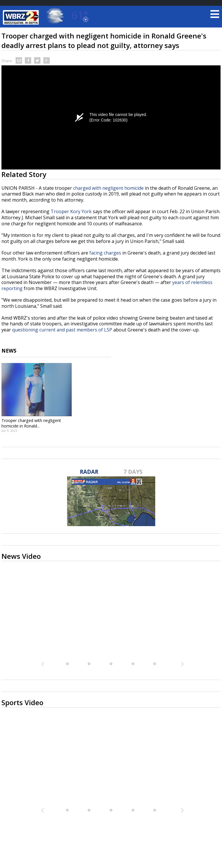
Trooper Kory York (71, 211)
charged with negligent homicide (108, 188)
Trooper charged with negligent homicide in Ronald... (31, 423)
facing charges (105, 253)
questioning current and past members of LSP (62, 330)
